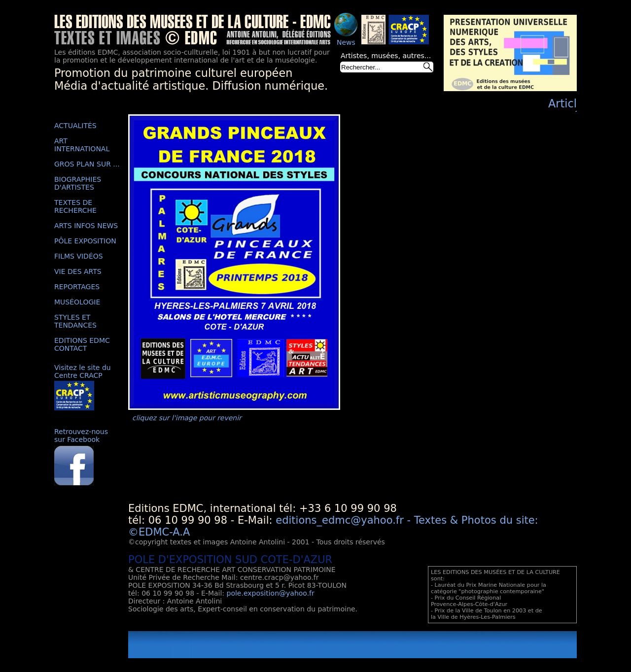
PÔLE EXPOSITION (85, 241)
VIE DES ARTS (78, 271)
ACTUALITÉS (75, 126)
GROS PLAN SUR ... (87, 164)
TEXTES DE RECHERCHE (75, 206)
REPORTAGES (77, 287)
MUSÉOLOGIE (77, 302)
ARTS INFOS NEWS (86, 226)
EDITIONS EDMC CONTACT (82, 344)
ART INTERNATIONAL (82, 145)
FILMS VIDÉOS (79, 256)
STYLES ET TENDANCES (75, 321)
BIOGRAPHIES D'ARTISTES (78, 183)
